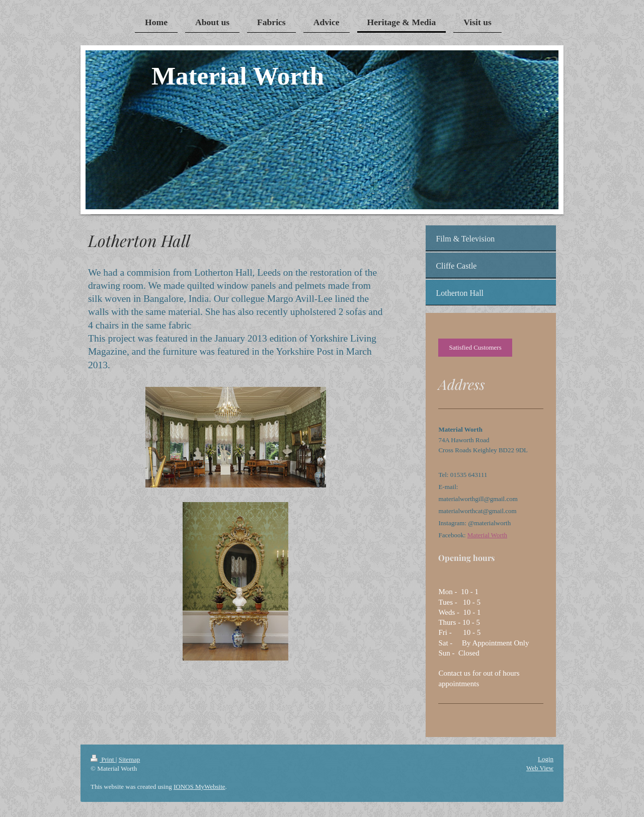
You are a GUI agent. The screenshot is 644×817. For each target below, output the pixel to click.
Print (103, 759)
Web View (540, 768)
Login (546, 759)
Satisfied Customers (475, 347)
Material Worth (487, 535)
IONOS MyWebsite (199, 787)
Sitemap (130, 759)
